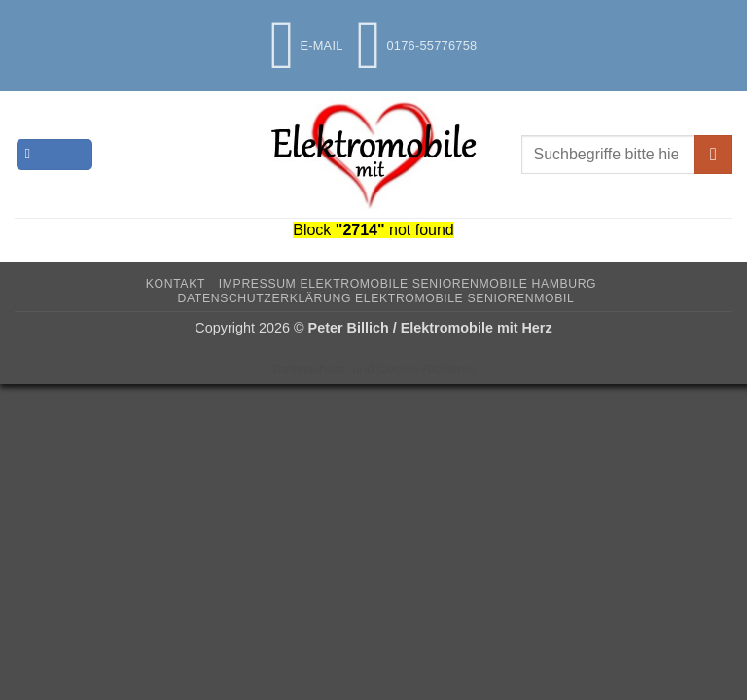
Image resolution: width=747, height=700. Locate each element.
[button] (55, 155)
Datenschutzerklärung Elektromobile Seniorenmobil (376, 298)
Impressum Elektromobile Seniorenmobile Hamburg (408, 284)
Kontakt (176, 284)
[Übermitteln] (713, 154)
